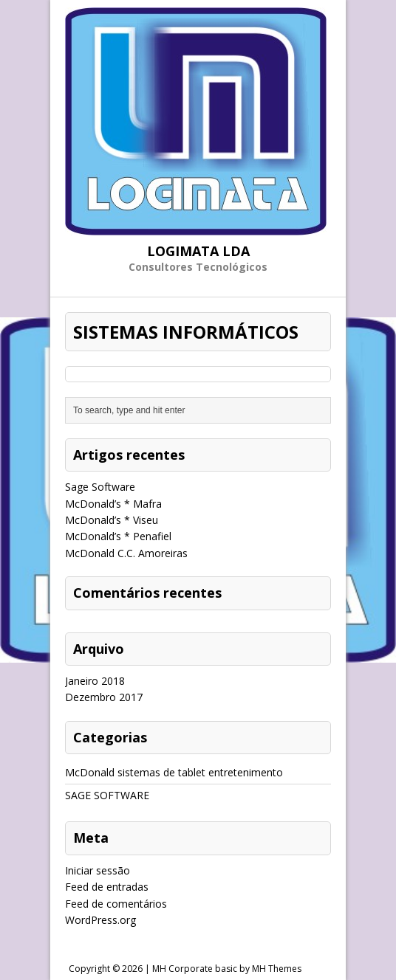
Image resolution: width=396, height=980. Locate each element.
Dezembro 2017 (104, 697)
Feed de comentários (116, 904)
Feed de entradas (107, 887)
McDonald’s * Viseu (112, 520)
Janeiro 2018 (95, 681)
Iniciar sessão (98, 870)
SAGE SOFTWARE (107, 795)
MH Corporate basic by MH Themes (227, 969)
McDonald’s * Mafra (113, 504)
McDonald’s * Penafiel (118, 536)
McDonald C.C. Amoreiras (126, 553)
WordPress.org (100, 920)
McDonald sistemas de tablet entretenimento (174, 772)
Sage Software (100, 487)
